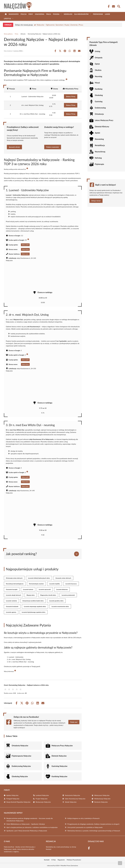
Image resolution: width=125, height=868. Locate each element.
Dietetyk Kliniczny (102, 127)
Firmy (31, 14)
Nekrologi (68, 14)
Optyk (97, 64)
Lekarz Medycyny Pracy (104, 120)
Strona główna (8, 34)
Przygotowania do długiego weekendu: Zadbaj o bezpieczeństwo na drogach (93, 824)
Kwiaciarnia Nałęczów (72, 795)
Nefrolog (98, 158)
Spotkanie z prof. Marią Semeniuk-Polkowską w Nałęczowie (27, 831)
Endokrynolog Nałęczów (21, 766)
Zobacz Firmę (71, 96)
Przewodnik (98, 14)
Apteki (97, 133)
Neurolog (98, 76)
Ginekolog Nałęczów (20, 776)
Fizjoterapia (99, 164)
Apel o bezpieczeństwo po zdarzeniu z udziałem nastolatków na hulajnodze (32, 827)
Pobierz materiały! (53, 147)
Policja (24, 14)
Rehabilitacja (100, 145)
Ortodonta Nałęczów (20, 746)
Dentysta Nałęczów (101, 802)
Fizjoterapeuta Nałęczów (21, 756)
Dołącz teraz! (96, 201)
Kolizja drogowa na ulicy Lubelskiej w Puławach (83, 818)
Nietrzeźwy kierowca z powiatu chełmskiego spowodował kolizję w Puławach (94, 831)
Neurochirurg (100, 152)
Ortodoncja (99, 114)
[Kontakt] (113, 6)
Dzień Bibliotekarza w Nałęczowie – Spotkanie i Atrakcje (26, 824)
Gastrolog (99, 101)
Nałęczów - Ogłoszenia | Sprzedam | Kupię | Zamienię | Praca (60, 25)
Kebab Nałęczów (71, 802)
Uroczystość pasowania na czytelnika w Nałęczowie (85, 827)
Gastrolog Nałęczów (59, 766)
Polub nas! (74, 722)
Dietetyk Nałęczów (59, 756)
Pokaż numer (25, 254)
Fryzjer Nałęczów (42, 799)
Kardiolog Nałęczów (59, 776)
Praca (49, 14)
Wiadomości (14, 14)
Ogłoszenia (40, 14)
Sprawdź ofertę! (14, 147)
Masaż (97, 83)
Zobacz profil (25, 245)
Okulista (98, 70)
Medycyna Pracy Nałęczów (62, 746)
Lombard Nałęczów (42, 795)
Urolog (97, 51)
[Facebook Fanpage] (108, 6)
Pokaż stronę (25, 249)
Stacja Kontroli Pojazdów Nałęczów (18, 802)
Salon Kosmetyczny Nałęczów (75, 799)
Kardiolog (99, 89)
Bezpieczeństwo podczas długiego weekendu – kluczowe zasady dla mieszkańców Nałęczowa (30, 819)
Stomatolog (99, 139)
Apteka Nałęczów (12, 795)
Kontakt (49, 849)
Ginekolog (99, 95)
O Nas (54, 860)
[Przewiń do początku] (120, 863)
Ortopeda (99, 58)
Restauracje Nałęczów (43, 802)
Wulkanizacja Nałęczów (102, 799)
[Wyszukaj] (119, 6)
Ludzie (107, 14)
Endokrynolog (100, 108)
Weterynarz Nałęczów (102, 795)
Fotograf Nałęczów (13, 799)
